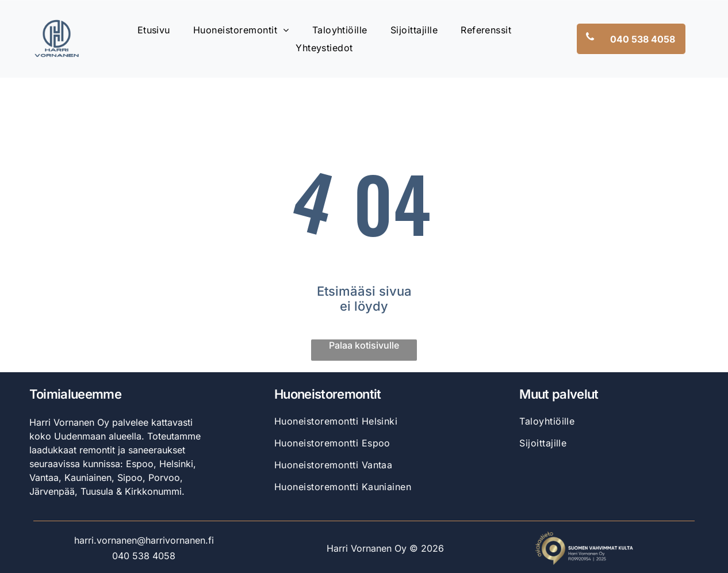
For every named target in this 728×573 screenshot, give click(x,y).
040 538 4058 (144, 556)
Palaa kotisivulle (364, 345)
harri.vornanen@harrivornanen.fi (144, 540)
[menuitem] (154, 30)
